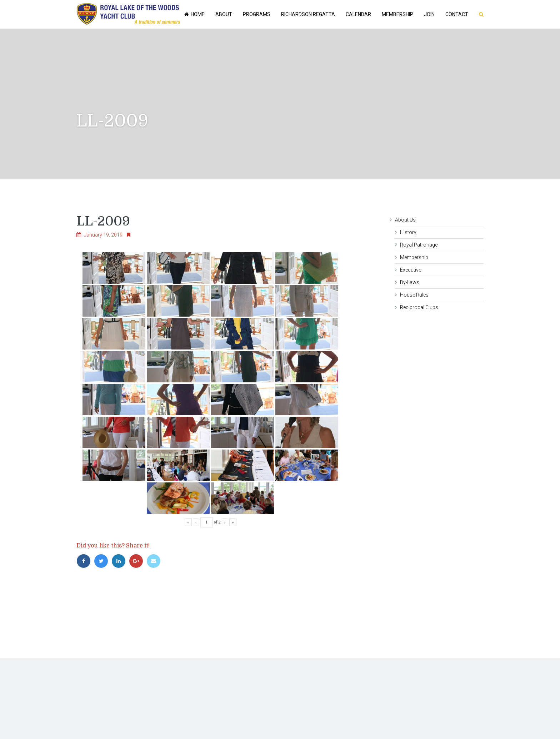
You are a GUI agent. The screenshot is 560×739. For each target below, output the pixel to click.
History (408, 232)
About (224, 14)
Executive (411, 270)
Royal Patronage (419, 245)
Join (429, 14)
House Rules (414, 295)
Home (194, 14)
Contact (457, 14)
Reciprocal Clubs (419, 307)
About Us (405, 220)
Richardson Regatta (308, 14)
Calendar (358, 14)
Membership (397, 14)
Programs (257, 14)
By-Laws (410, 282)
